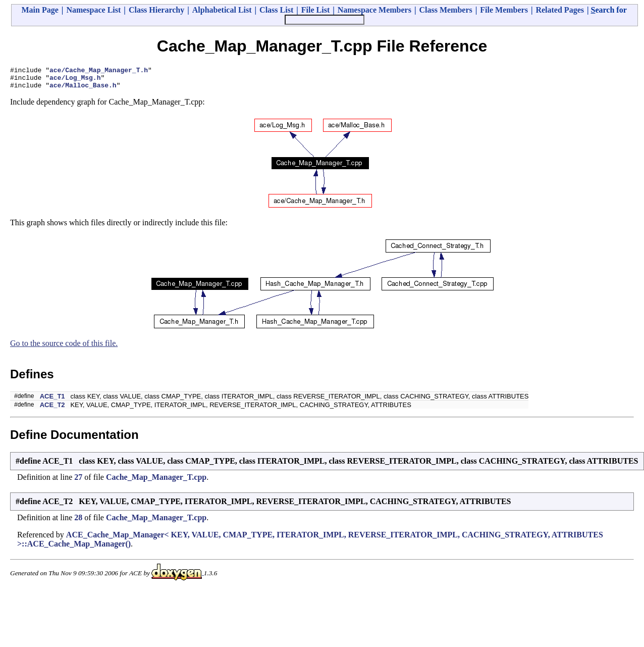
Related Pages (560, 10)
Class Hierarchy (156, 10)
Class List (276, 10)
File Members (504, 10)
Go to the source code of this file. (64, 348)
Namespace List (93, 10)
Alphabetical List (222, 10)
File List (315, 10)
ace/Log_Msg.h (75, 80)
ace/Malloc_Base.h (83, 89)
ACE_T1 (52, 401)
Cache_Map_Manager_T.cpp (156, 482)
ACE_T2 (52, 409)
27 (78, 482)
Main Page (40, 10)
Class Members (445, 10)
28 (78, 522)
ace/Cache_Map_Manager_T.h (99, 71)
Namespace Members (374, 10)
